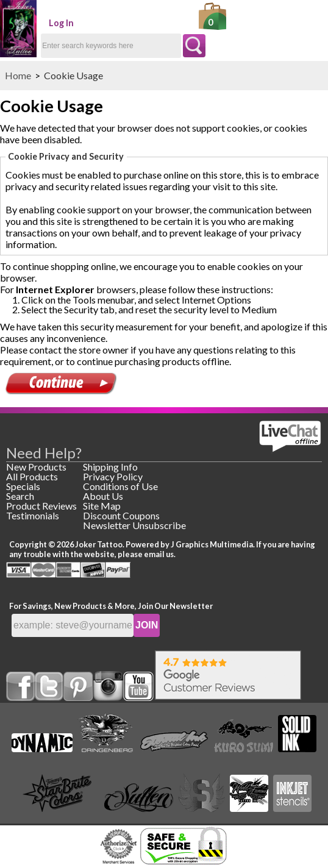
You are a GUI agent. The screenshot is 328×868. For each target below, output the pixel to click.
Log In (61, 23)
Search (20, 496)
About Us (103, 496)
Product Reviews (41, 506)
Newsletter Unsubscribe (134, 525)
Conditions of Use (120, 486)
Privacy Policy (113, 476)
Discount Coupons (121, 515)
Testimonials (33, 515)
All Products (32, 476)
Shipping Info (110, 467)
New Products (36, 467)
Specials (23, 486)
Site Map (102, 506)
